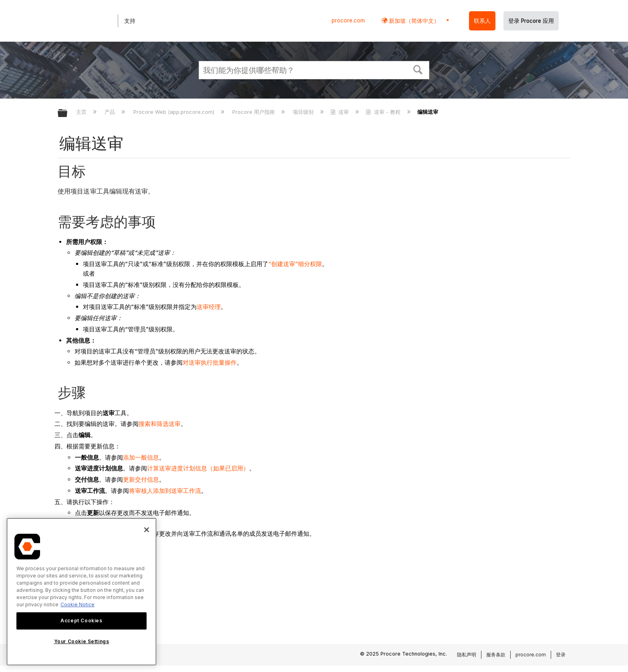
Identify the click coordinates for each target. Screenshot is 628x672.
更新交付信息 (141, 479)
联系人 (482, 21)
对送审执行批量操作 (210, 362)
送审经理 (209, 307)
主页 (82, 112)
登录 (561, 655)
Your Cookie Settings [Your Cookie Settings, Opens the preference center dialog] (82, 641)
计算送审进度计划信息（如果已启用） (198, 468)
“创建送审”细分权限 (295, 264)
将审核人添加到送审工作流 (165, 491)
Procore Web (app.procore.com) (175, 112)
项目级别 (304, 112)
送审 (340, 112)
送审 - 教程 (384, 112)
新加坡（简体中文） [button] (413, 21)
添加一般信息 (141, 457)
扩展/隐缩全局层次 (68, 114)
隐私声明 (467, 655)
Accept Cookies (81, 621)
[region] (82, 592)
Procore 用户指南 (254, 112)
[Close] (147, 530)
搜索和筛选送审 (160, 424)
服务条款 (496, 655)
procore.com (348, 20)
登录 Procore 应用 (531, 21)
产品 (111, 112)
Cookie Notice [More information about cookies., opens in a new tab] (77, 604)
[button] (418, 69)
